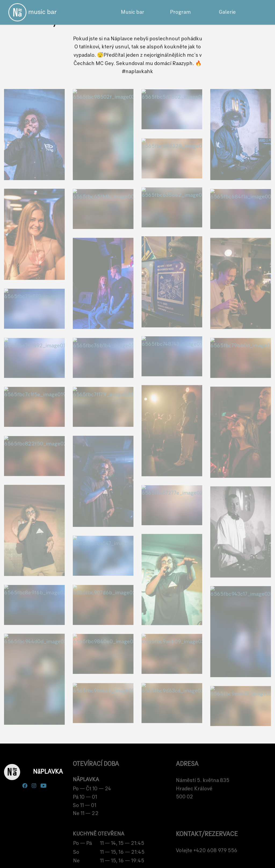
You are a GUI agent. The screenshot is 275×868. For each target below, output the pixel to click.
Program (180, 12)
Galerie (227, 12)
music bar (32, 12)
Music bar (133, 12)
